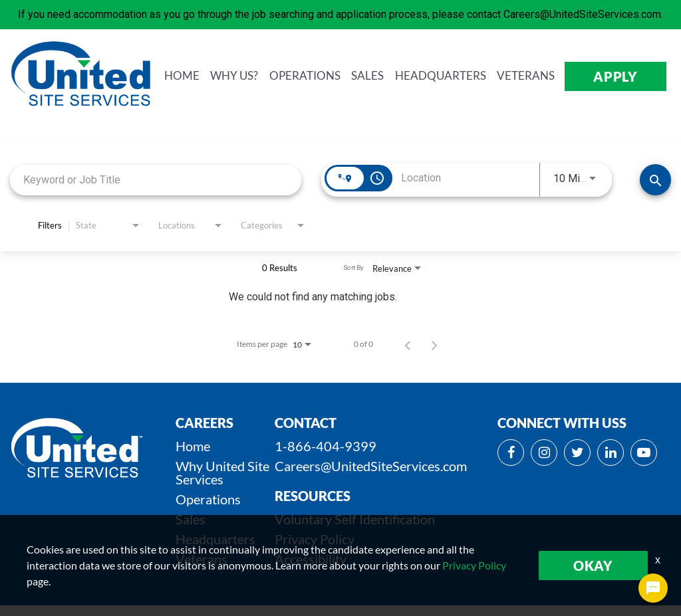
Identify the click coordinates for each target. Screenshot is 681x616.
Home (193, 446)
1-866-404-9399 (326, 446)
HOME (199, 76)
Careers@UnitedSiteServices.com (371, 466)
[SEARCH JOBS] (655, 180)
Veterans (202, 559)
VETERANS (535, 76)
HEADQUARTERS (451, 76)
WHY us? (250, 76)
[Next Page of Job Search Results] (434, 344)
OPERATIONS (319, 76)
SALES (380, 76)
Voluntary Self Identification (355, 519)
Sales (191, 519)
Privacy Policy (315, 539)
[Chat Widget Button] (653, 588)
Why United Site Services (222, 472)
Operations (208, 499)
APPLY (620, 76)
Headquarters (215, 539)
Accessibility (311, 559)
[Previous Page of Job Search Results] (408, 344)
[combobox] (156, 180)
